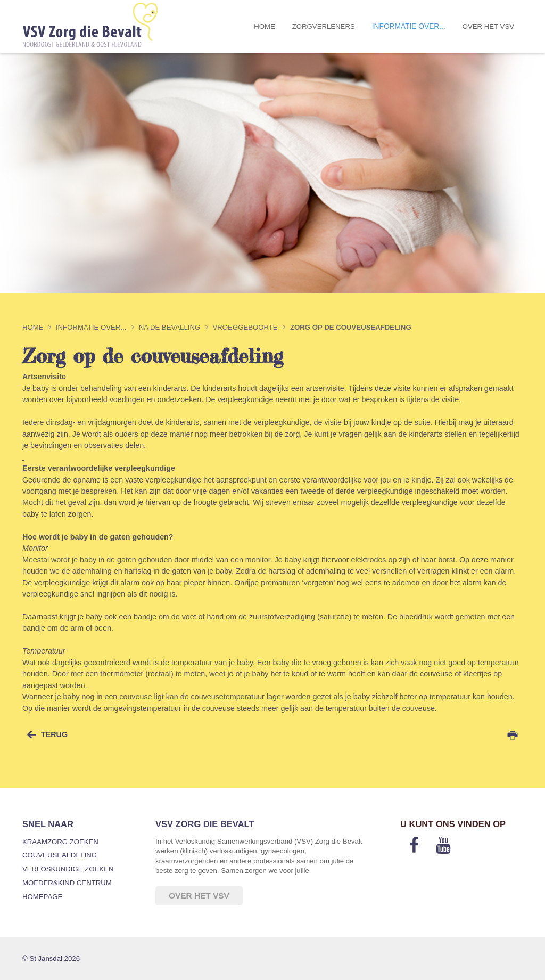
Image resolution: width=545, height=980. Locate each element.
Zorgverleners (324, 26)
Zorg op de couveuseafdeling (351, 327)
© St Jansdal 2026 (51, 958)
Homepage (42, 897)
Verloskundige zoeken (68, 869)
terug (54, 734)
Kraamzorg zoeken (60, 842)
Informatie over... (409, 26)
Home (265, 26)
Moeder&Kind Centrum (67, 883)
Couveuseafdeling (60, 855)
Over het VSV (488, 26)
